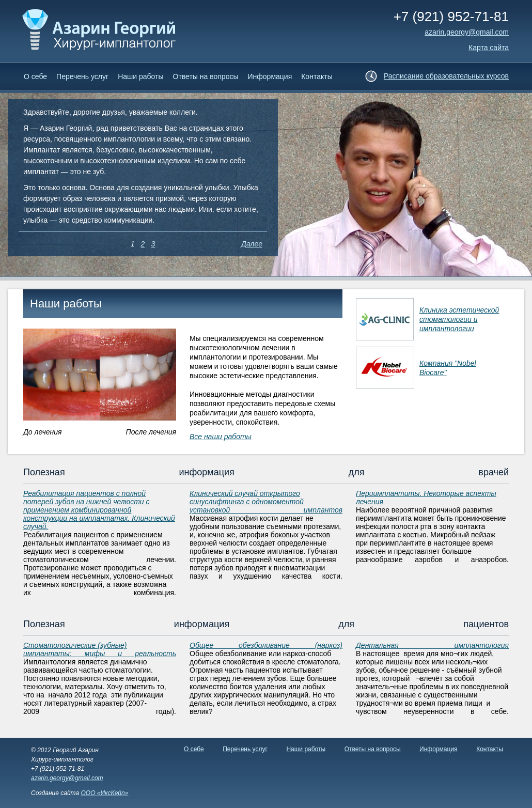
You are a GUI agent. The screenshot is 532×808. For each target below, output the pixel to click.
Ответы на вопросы (206, 76)
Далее (252, 244)
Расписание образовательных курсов (446, 76)
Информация (270, 76)
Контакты (317, 76)
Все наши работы (221, 437)
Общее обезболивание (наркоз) (266, 645)
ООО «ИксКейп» (104, 793)
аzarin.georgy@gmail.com (467, 32)
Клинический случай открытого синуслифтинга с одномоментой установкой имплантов (266, 502)
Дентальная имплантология (432, 645)
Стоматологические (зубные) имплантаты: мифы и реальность (100, 649)
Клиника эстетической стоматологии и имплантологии (459, 319)
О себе (35, 76)
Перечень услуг (82, 76)
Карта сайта (489, 48)
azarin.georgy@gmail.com (67, 778)
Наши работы (140, 76)
